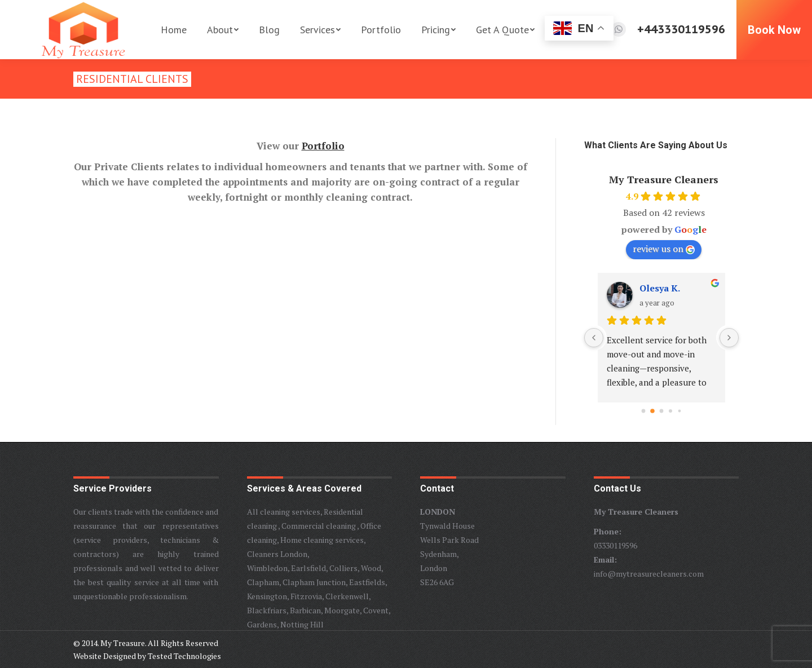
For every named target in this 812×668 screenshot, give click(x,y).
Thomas (657, 288)
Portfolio (323, 146)
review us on (664, 249)
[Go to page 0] (644, 411)
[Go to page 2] (662, 411)
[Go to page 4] (680, 411)
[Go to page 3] (670, 411)
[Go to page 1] (652, 411)
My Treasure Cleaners (664, 179)
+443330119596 (681, 29)
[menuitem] (174, 30)
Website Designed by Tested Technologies (147, 656)
